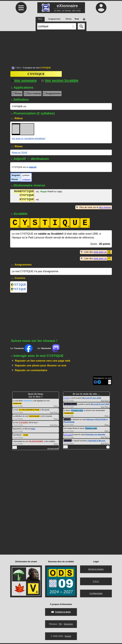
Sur (21, 349)
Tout (52, 413)
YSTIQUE (19, 285)
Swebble (67, 420)
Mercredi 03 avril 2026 (100, 405)
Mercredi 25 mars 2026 (92, 399)
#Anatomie (28, 402)
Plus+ (56, 407)
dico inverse (105, 207)
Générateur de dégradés (95, 435)
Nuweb (68, 637)
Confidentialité (96, 594)
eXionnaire (68, 435)
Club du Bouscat (70, 405)
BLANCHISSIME (36, 442)
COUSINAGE (34, 417)
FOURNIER (69, 414)
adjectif (33, 167)
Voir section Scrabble (60, 80)
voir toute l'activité (53, 449)
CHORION (17, 404)
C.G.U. (96, 582)
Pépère (67, 399)
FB (60, 625)
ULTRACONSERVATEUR (29, 410)
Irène (33, 429)
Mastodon (68, 625)
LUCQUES (24, 423)
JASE (26, 435)
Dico (19, 68)
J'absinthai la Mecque (96, 441)
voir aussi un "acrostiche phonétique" (29, 138)
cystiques (26, 179)
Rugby (43, 192)
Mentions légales (96, 570)
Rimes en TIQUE (20, 152)
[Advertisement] (61, 47)
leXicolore (68, 441)
